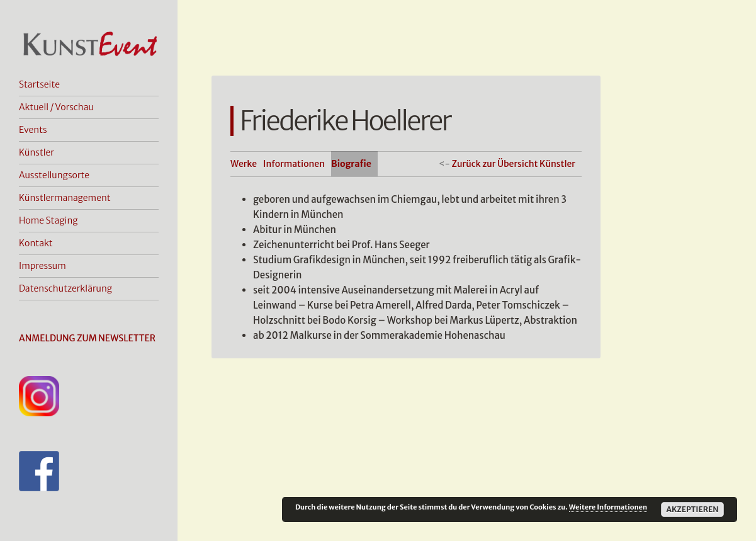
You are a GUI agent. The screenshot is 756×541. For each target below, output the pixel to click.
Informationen (294, 164)
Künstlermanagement (65, 198)
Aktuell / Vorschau (56, 107)
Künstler (37, 152)
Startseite (39, 84)
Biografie (351, 164)
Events (33, 130)
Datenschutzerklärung (65, 288)
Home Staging (48, 220)
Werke (244, 164)
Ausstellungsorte (54, 175)
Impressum (42, 266)
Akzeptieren (692, 509)
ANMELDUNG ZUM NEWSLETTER (87, 338)
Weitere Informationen (608, 507)
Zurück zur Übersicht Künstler (513, 164)
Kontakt (36, 243)
